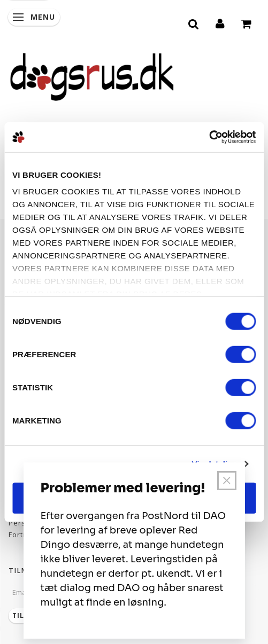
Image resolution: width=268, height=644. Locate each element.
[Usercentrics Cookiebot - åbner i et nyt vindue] (209, 137)
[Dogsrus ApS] (92, 75)
